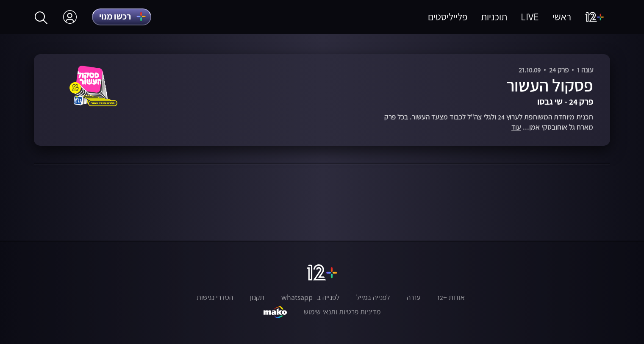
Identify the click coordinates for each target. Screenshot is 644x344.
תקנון (257, 297)
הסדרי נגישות (215, 297)
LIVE (530, 17)
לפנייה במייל (373, 297)
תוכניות (494, 17)
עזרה (414, 297)
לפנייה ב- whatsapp (310, 297)
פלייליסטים (448, 17)
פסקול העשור (550, 85)
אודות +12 (451, 297)
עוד (516, 127)
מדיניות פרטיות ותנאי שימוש (342, 312)
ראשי (562, 17)
